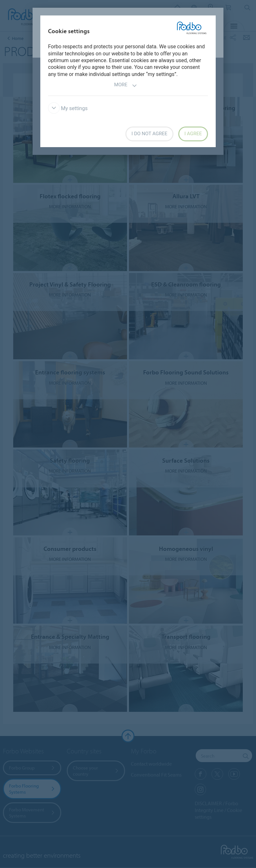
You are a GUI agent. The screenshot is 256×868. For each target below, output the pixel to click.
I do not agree (149, 134)
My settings (68, 108)
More (126, 85)
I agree (193, 134)
